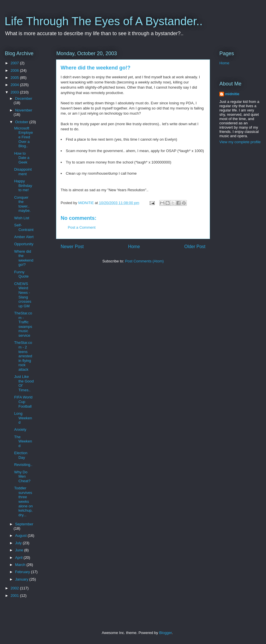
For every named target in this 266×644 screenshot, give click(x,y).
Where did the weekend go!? (24, 258)
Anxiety (20, 429)
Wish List (22, 218)
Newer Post (72, 247)
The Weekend (23, 441)
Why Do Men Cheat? (22, 476)
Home (134, 247)
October (22, 122)
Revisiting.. (23, 465)
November (24, 110)
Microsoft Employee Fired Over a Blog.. (23, 137)
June (20, 550)
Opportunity (24, 244)
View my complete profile (240, 142)
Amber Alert (24, 237)
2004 (15, 85)
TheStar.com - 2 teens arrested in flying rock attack (23, 356)
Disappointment (23, 172)
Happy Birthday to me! (23, 186)
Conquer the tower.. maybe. (22, 204)
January (22, 579)
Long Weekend (23, 418)
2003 (15, 92)
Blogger (165, 633)
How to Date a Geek (22, 158)
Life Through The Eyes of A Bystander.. (104, 21)
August (21, 536)
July (19, 543)
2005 (15, 78)
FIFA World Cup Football (23, 402)
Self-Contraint (24, 227)
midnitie (232, 94)
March (21, 565)
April (19, 558)
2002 (15, 588)
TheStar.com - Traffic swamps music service (23, 324)
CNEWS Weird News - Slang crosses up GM (23, 295)
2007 (15, 63)
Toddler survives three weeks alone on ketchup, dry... (23, 502)
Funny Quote (21, 274)
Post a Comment (82, 227)
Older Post (195, 247)
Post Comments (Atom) (144, 261)
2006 (15, 70)
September (24, 524)
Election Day (21, 455)
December (24, 98)
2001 (15, 596)
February (23, 572)
